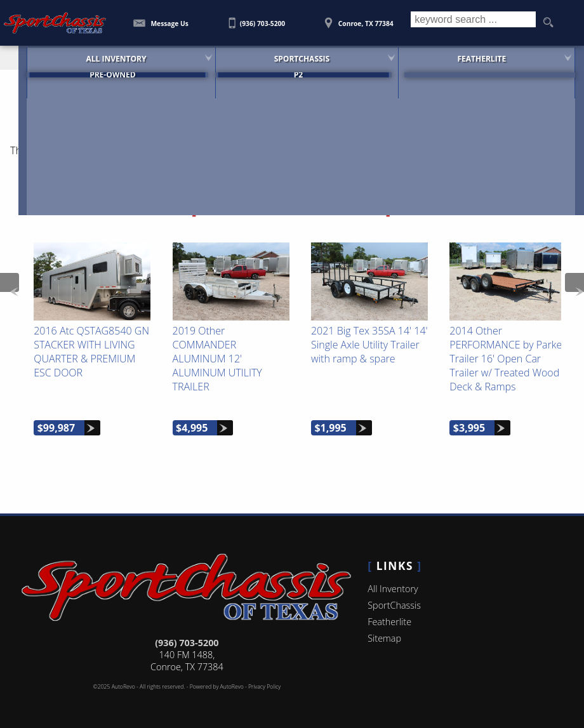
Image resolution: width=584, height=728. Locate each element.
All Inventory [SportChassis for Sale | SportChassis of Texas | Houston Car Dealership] (95, 57)
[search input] (473, 23)
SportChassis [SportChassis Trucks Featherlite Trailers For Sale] (292, 57)
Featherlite (389, 622)
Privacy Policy (264, 687)
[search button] (548, 23)
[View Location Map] (359, 19)
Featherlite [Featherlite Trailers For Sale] (485, 57)
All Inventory (393, 589)
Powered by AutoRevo (217, 687)
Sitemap (384, 638)
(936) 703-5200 (187, 643)
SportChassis (394, 605)
